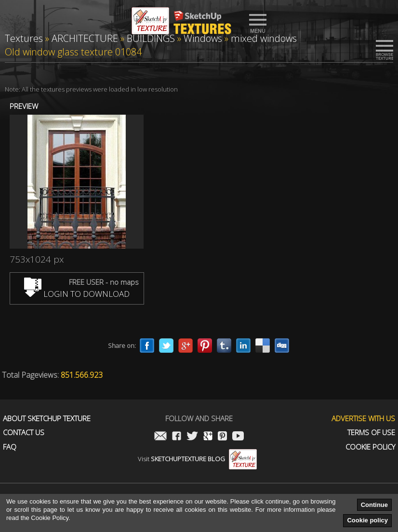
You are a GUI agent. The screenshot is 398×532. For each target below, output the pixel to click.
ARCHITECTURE (85, 38)
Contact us (24, 432)
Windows (203, 38)
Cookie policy (367, 520)
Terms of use (371, 432)
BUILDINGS (151, 38)
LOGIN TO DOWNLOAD (77, 294)
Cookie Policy (370, 447)
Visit (197, 459)
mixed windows (264, 38)
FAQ (10, 447)
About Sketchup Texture (47, 419)
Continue (374, 505)
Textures (24, 38)
